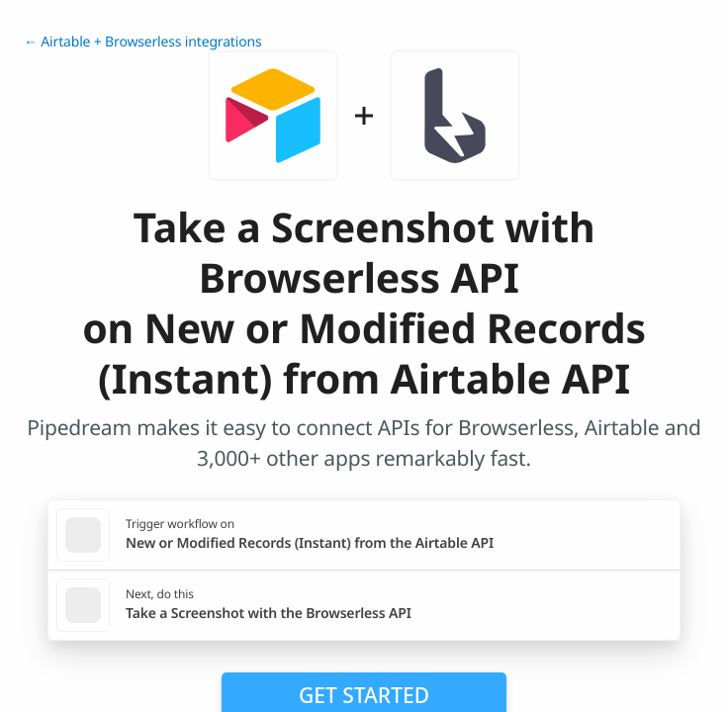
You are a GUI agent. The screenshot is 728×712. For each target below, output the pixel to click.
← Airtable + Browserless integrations (143, 42)
